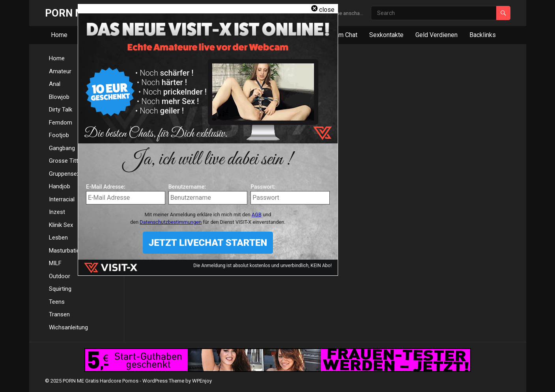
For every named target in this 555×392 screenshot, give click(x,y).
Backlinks (483, 35)
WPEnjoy (202, 381)
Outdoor (60, 276)
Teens (57, 302)
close (327, 10)
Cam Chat (344, 35)
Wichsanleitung (68, 327)
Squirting (60, 289)
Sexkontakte (386, 35)
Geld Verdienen (436, 35)
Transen (59, 314)
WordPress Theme (163, 381)
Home (59, 35)
